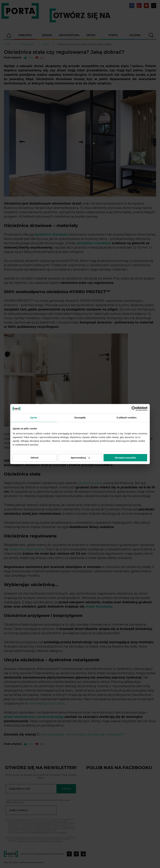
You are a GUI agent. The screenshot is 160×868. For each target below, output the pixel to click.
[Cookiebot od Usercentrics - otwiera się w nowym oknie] (134, 409)
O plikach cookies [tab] (126, 418)
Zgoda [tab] (33, 418)
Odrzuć (35, 458)
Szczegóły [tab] (80, 418)
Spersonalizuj (80, 458)
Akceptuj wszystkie (125, 458)
